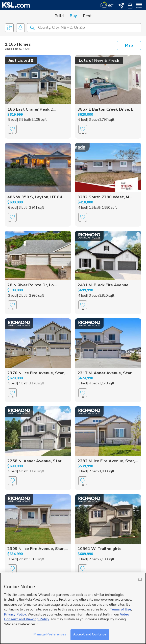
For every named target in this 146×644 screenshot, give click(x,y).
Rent (87, 16)
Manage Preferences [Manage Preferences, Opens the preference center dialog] (50, 634)
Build (59, 16)
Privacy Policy (15, 615)
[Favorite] (12, 134)
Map (129, 45)
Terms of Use (120, 609)
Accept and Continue (90, 634)
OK (140, 579)
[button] (32, 27)
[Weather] (107, 5)
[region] (73, 608)
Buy (73, 16)
